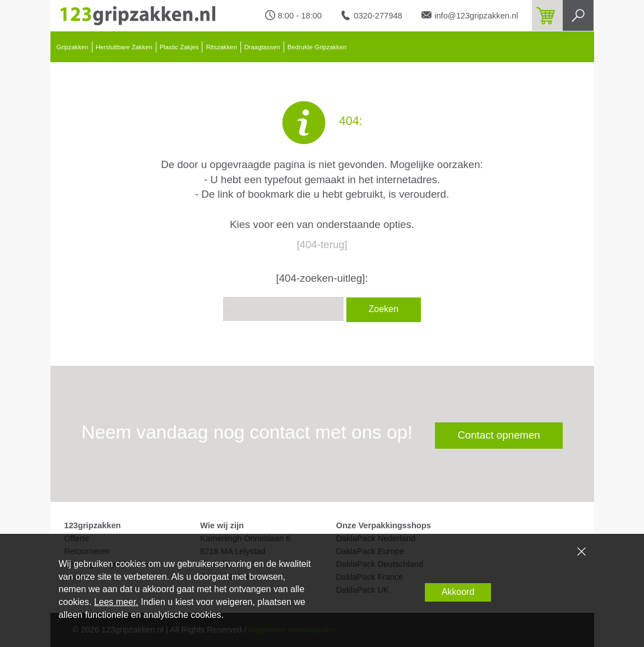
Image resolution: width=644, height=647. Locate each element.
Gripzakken (73, 47)
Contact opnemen (499, 435)
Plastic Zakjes (179, 47)
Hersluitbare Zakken (124, 47)
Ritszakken (221, 47)
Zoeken (384, 309)
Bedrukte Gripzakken (317, 47)
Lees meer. (116, 602)
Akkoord (458, 592)
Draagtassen (262, 47)
